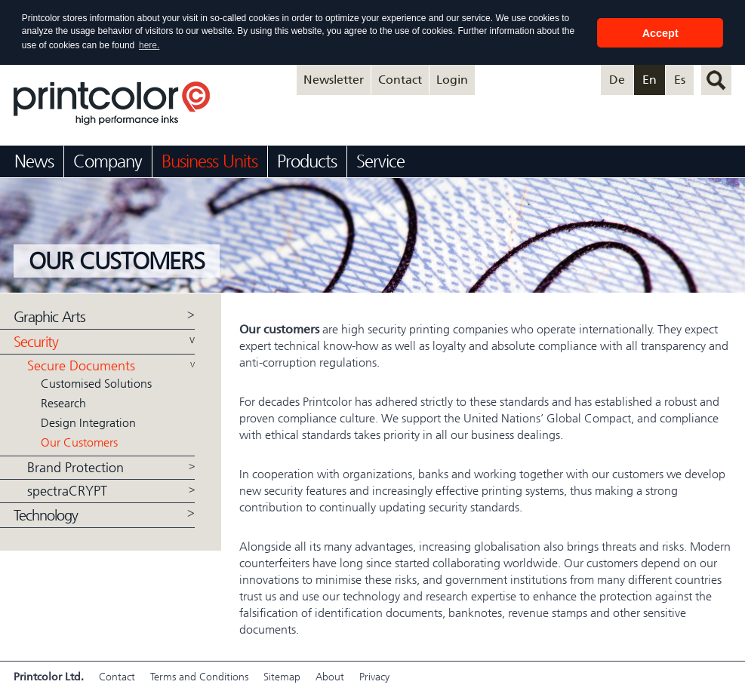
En (650, 79)
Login (452, 79)
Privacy (374, 676)
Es (680, 79)
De (617, 79)
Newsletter (334, 79)
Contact (400, 79)
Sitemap (282, 676)
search (716, 79)
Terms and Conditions (199, 676)
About (330, 676)
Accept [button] (660, 33)
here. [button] (149, 45)
